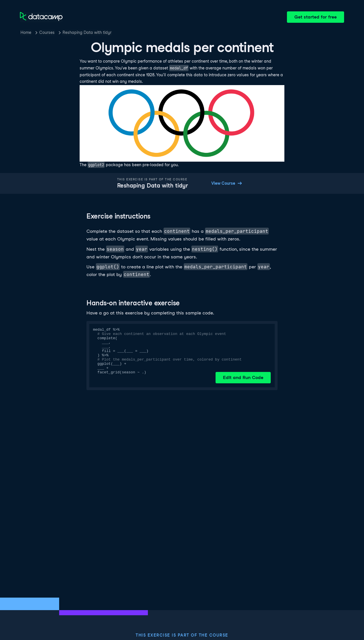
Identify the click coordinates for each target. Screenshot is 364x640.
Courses (47, 32)
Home (26, 32)
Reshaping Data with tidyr (87, 32)
